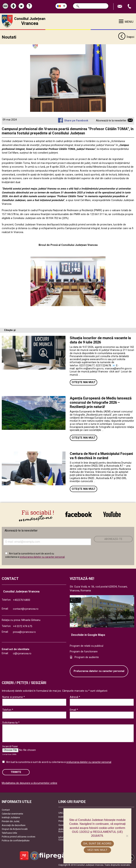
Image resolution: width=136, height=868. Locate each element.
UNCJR (62, 813)
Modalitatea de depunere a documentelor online (29, 783)
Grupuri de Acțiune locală (15, 829)
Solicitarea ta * (11, 723)
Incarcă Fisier (10, 746)
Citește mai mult (84, 382)
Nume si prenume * (14, 697)
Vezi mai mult (97, 850)
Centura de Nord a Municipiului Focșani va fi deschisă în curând (101, 456)
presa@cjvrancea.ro (24, 632)
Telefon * (8, 710)
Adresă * (75, 697)
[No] (127, 836)
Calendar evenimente (12, 814)
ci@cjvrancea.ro (22, 654)
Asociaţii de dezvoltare (14, 825)
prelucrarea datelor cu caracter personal (42, 557)
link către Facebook (78, 514)
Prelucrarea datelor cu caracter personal (99, 671)
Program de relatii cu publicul (87, 646)
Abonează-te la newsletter (111, 121)
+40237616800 (22, 600)
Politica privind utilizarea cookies (19, 837)
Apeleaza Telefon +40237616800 (130, 6)
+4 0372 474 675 (23, 626)
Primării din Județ (11, 821)
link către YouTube (112, 514)
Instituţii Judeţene (11, 817)
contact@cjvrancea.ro (26, 609)
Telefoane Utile (9, 833)
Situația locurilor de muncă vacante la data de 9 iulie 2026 (100, 340)
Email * (74, 710)
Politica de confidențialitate (16, 841)
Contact (6, 810)
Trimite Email (120, 6)
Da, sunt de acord (97, 843)
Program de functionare (84, 652)
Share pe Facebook (76, 121)
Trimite (16, 772)
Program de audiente (87, 657)
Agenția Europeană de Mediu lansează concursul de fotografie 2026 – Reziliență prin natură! (101, 402)
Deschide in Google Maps (88, 635)
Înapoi (126, 37)
